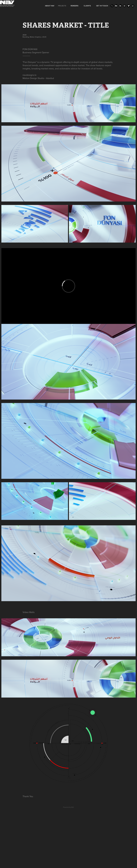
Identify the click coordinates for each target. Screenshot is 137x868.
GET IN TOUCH (102, 6)
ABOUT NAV (50, 6)
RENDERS (74, 6)
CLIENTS (87, 6)
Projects (62, 6)
